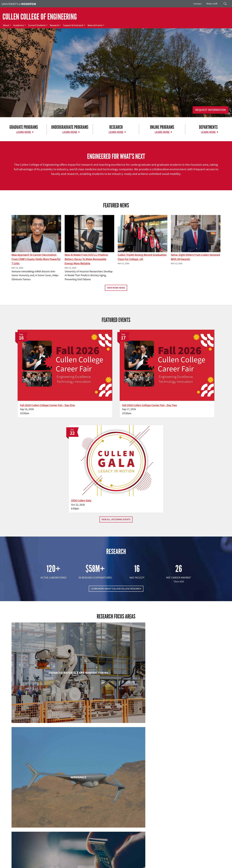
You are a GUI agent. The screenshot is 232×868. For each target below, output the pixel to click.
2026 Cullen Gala (168, 382)
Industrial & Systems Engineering (45, 738)
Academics (19, 25)
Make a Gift (212, 4)
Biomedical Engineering (45, 616)
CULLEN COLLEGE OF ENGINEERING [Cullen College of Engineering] (40, 17)
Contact (198, 4)
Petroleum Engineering (116, 795)
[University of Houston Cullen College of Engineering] (40, 825)
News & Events (95, 25)
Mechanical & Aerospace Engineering (187, 738)
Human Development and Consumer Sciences (187, 677)
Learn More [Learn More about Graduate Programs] (24, 132)
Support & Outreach (73, 25)
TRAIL (147, 862)
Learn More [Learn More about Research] (116, 132)
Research (54, 25)
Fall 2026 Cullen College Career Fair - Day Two (114, 382)
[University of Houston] (19, 4)
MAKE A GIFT (187, 823)
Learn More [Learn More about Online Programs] (162, 132)
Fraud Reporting (158, 862)
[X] (31, 837)
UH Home (51, 862)
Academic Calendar (65, 862)
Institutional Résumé (45, 865)
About (6, 25)
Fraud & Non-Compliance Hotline (181, 862)
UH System (105, 862)
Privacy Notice (217, 862)
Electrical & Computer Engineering (45, 674)
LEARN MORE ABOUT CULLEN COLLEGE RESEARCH (116, 470)
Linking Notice (203, 862)
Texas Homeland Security (132, 862)
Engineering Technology (116, 674)
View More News (116, 288)
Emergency (94, 862)
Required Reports (63, 865)
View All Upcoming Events (116, 401)
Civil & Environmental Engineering (187, 616)
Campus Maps (81, 862)
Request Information (211, 110)
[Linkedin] (48, 837)
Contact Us (85, 849)
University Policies (181, 865)
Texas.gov (115, 862)
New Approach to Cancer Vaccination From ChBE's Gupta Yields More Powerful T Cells (36, 259)
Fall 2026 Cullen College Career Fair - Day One (43, 382)
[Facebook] (25, 837)
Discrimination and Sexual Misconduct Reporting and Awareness (143, 865)
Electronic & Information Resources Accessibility (93, 865)
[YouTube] (54, 837)
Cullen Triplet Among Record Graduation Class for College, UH (142, 257)
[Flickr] (37, 837)
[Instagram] (42, 837)
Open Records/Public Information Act (18, 865)
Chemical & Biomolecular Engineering (116, 616)
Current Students (37, 25)
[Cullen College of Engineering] (116, 94)
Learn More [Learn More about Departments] (208, 132)
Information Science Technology (116, 738)
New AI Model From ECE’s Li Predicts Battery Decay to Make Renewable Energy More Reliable (86, 259)
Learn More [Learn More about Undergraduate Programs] (70, 132)
